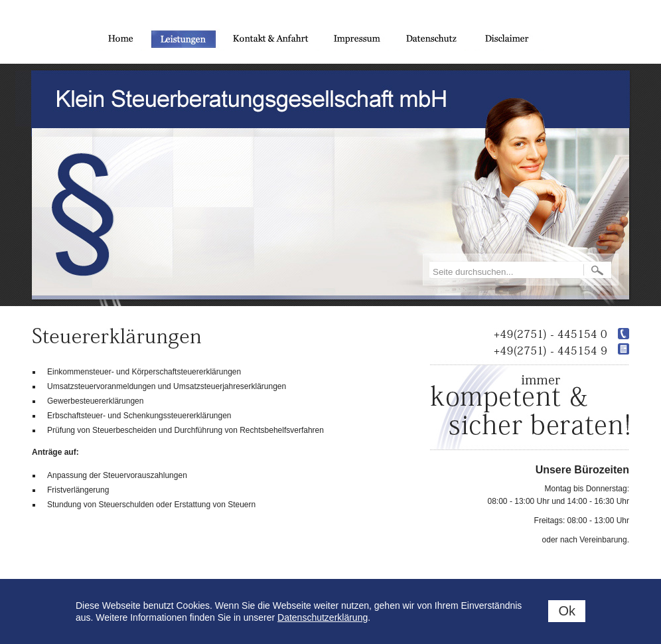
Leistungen (184, 40)
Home (117, 40)
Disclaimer (510, 40)
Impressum (358, 40)
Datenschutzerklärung (323, 617)
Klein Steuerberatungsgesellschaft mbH (253, 99)
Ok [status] (567, 611)
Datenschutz (432, 40)
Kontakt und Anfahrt (271, 40)
